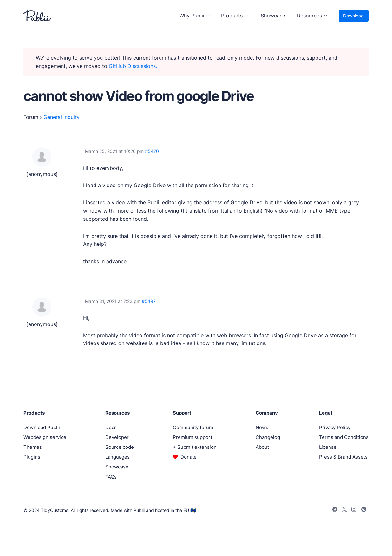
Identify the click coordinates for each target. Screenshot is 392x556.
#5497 (149, 301)
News (262, 427)
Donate (189, 457)
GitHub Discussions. (133, 66)
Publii (139, 510)
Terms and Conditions (344, 437)
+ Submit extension (195, 447)
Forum (31, 117)
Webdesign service (45, 437)
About (262, 447)
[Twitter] (344, 510)
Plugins (32, 457)
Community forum (193, 427)
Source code (120, 447)
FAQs (111, 477)
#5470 (152, 151)
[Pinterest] (364, 510)
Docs (111, 427)
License (328, 447)
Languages (118, 457)
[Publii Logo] (37, 16)
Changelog (268, 437)
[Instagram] (354, 510)
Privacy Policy (335, 427)
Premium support (193, 437)
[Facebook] (335, 510)
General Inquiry (62, 117)
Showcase (273, 16)
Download (353, 16)
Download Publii (42, 427)
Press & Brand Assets (343, 457)
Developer (117, 437)
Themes (33, 447)
